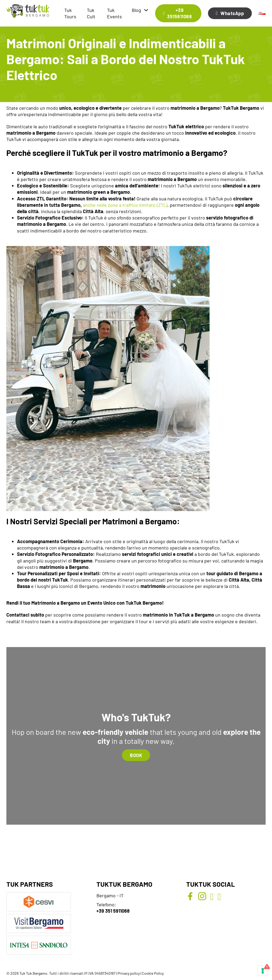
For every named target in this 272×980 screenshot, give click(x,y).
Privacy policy (129, 973)
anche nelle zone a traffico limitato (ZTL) (125, 205)
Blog (136, 10)
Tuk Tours (70, 13)
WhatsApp (230, 13)
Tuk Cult (91, 13)
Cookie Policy (153, 973)
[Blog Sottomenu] (146, 10)
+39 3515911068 (178, 13)
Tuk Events (114, 13)
